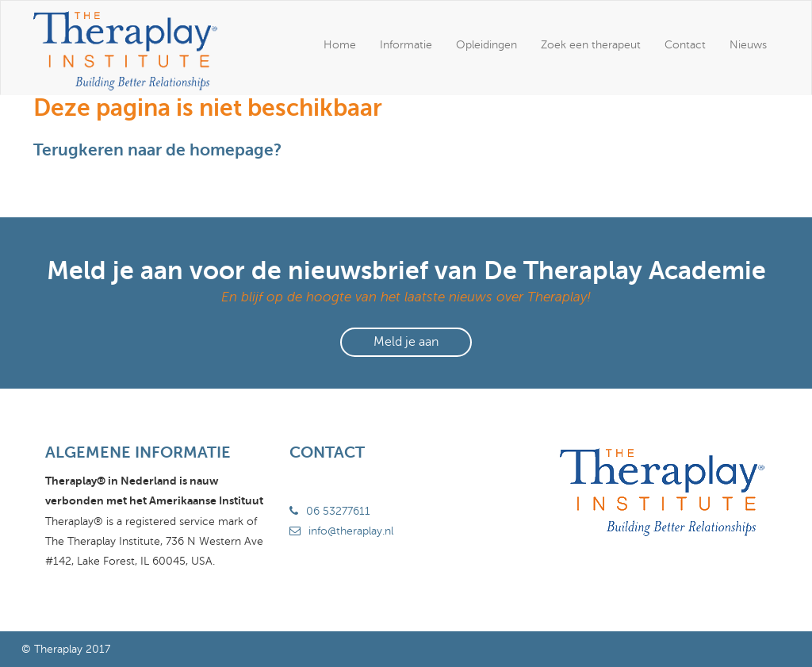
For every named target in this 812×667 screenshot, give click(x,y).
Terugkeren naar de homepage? (157, 150)
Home (340, 45)
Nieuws (748, 45)
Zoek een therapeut (591, 45)
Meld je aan (406, 342)
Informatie (406, 45)
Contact (685, 45)
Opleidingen (486, 45)
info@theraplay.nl (351, 531)
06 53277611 (338, 511)
